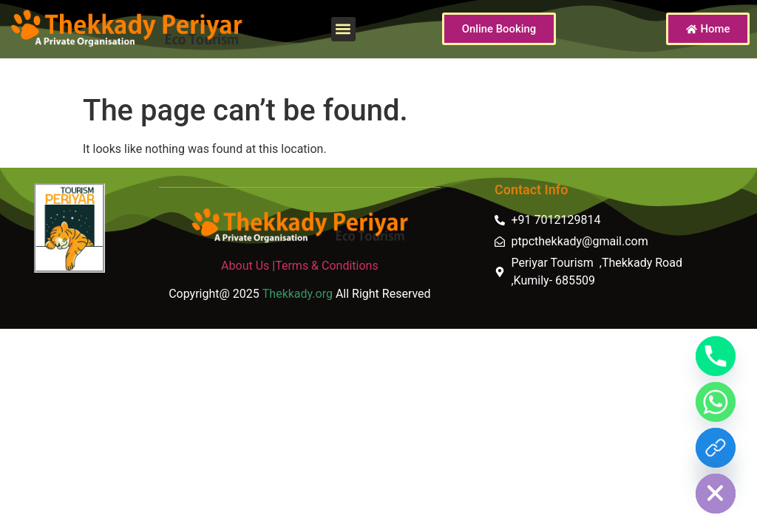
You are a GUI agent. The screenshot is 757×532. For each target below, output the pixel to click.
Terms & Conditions (327, 266)
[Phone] (716, 356)
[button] (343, 29)
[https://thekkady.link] (716, 448)
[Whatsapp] (716, 402)
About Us (245, 266)
